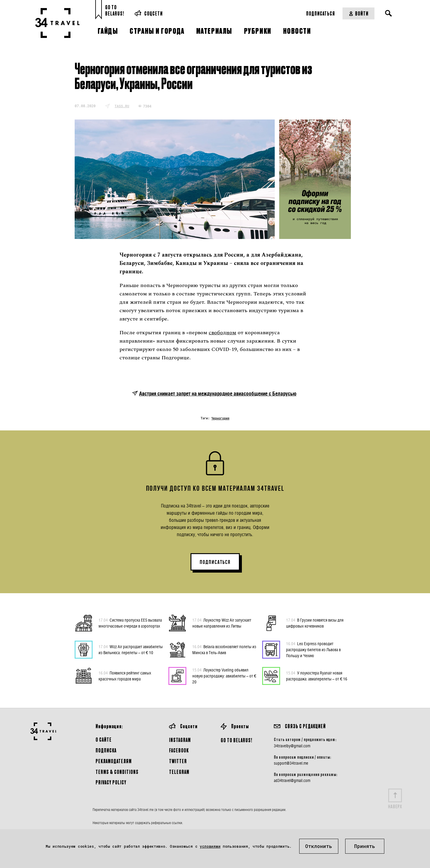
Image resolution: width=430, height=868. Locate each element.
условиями (210, 846)
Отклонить (319, 846)
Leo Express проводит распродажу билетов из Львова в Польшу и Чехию (313, 649)
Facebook (179, 750)
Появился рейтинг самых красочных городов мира (125, 676)
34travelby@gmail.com (292, 746)
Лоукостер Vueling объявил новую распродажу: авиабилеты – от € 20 (224, 676)
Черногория (220, 418)
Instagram (180, 740)
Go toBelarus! (115, 10)
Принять (365, 846)
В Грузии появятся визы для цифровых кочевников (315, 623)
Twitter (178, 761)
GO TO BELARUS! (236, 740)
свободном (222, 333)
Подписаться (321, 13)
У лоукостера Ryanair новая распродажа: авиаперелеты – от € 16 (317, 676)
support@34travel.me (291, 763)
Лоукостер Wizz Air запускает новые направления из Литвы (222, 623)
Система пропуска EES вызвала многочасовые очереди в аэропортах (130, 623)
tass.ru (122, 106)
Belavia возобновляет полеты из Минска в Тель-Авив (224, 649)
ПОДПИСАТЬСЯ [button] (215, 562)
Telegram (179, 772)
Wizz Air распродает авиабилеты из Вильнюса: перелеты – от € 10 (131, 649)
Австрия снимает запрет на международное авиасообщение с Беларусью (218, 394)
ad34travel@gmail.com (292, 780)
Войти (358, 13)
